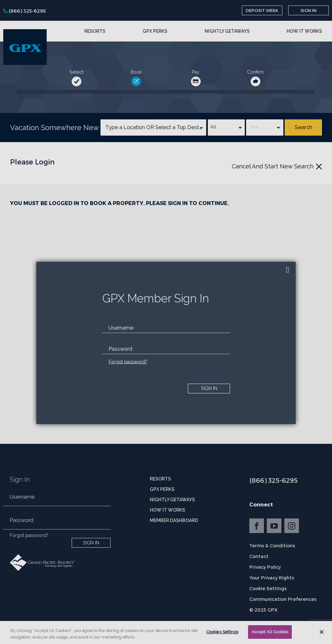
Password (120, 349)
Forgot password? (128, 361)
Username (121, 328)
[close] (288, 270)
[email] (166, 328)
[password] (166, 349)
